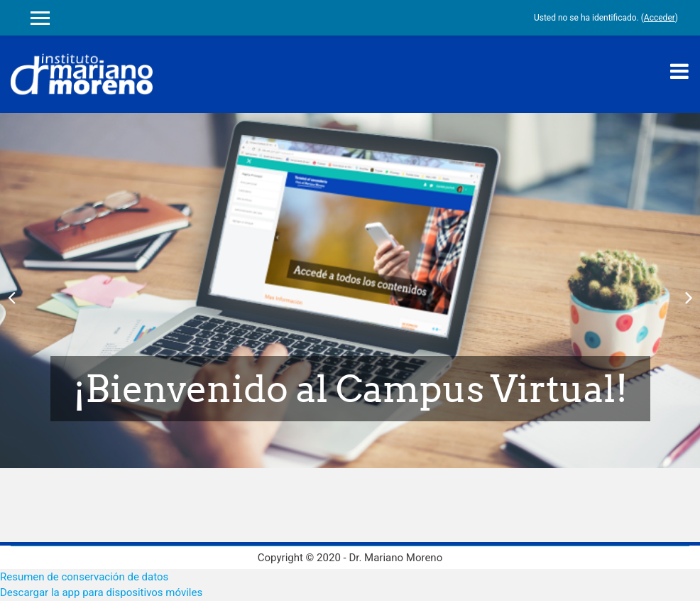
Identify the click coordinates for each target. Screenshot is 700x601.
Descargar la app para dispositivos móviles (101, 592)
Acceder (660, 18)
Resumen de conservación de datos (84, 577)
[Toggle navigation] (679, 71)
